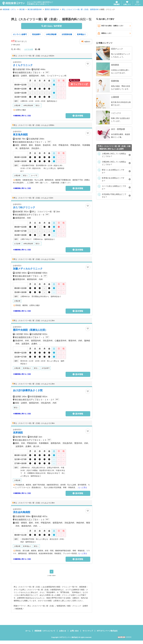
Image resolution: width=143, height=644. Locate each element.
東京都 (22, 9)
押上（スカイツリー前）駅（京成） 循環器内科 (80, 9)
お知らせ (63, 631)
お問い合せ (74, 631)
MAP (47, 72)
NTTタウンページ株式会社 (107, 631)
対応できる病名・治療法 (114, 26)
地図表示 (86, 42)
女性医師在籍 (67, 34)
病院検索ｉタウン (9, 9)
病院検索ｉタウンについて (45, 631)
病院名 (114, 33)
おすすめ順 (29, 49)
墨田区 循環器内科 (52, 9)
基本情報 (78, 116)
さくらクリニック (23, 65)
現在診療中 (36, 34)
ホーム (28, 631)
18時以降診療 (51, 34)
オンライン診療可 (20, 34)
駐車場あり (81, 34)
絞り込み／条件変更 (52, 26)
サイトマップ (88, 631)
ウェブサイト (78, 83)
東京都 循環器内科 (35, 9)
